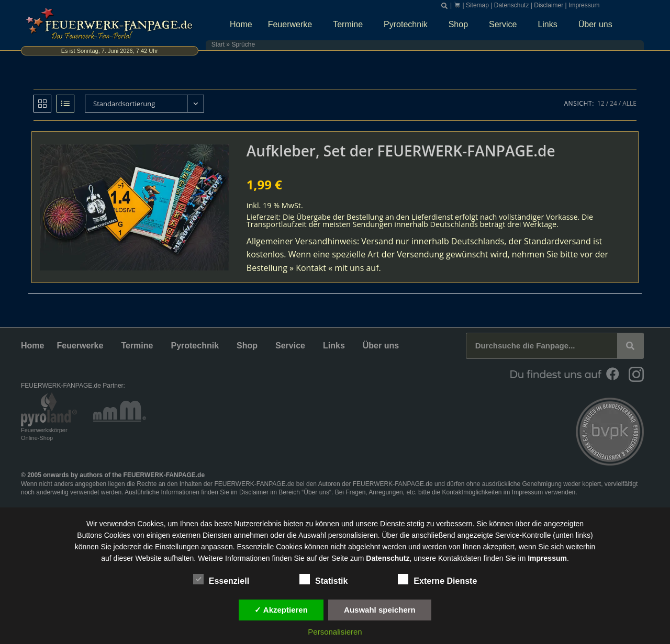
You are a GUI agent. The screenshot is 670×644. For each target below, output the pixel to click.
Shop (461, 25)
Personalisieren (335, 632)
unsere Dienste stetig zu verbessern (414, 524)
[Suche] (630, 346)
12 (601, 103)
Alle (629, 103)
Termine (350, 25)
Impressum (584, 5)
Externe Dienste (437, 579)
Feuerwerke (293, 25)
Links (550, 25)
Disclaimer (549, 5)
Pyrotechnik (408, 25)
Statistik (323, 579)
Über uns (598, 25)
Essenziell (221, 579)
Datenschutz (512, 5)
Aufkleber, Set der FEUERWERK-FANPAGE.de (401, 151)
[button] (444, 6)
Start (218, 44)
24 (613, 103)
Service (505, 25)
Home (241, 24)
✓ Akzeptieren (281, 610)
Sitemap (477, 5)
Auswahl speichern (380, 610)
